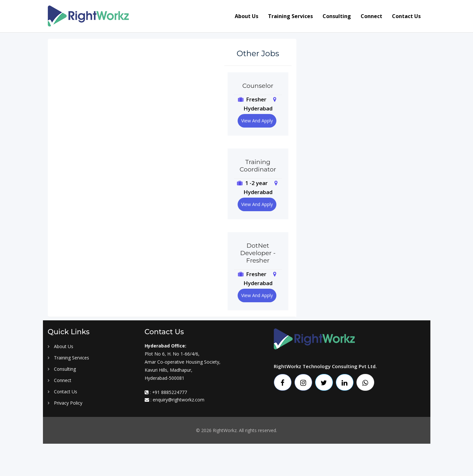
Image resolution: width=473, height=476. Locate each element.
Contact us (406, 16)
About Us (61, 346)
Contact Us (62, 392)
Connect (371, 16)
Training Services (68, 358)
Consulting (337, 16)
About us (247, 16)
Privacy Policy (65, 403)
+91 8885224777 (170, 392)
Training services (290, 16)
